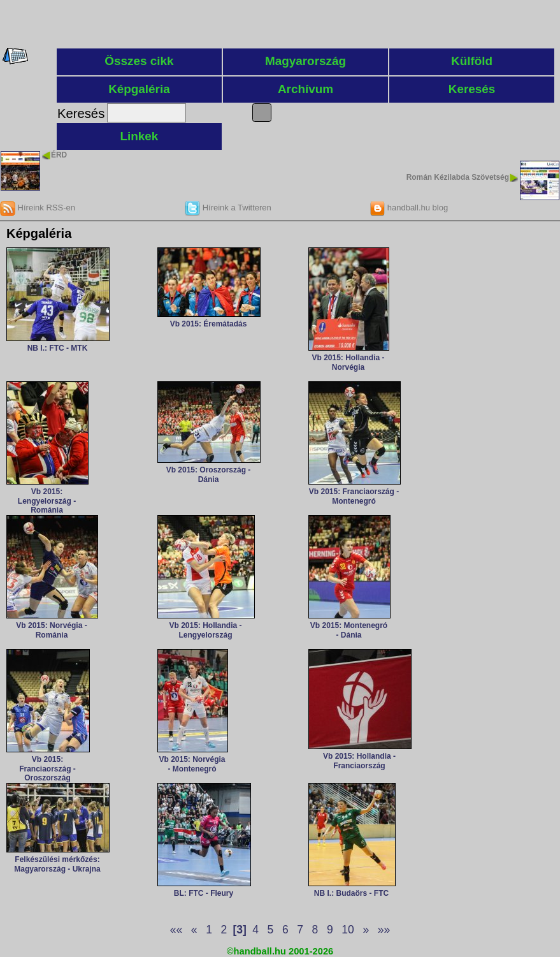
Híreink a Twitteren (228, 208)
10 (348, 930)
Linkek (140, 136)
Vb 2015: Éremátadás (209, 324)
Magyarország (305, 61)
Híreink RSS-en (38, 208)
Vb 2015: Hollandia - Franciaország (359, 761)
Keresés (472, 89)
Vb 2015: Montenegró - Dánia (349, 630)
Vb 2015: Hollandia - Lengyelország (205, 630)
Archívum (305, 89)
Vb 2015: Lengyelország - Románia (47, 501)
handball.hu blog (409, 208)
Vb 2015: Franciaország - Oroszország (47, 769)
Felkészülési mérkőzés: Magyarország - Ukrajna (57, 864)
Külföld (472, 61)
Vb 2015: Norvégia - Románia (51, 630)
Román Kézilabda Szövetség (458, 177)
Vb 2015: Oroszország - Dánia (209, 474)
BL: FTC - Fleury (204, 893)
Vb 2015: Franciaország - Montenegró (354, 496)
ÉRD (59, 155)
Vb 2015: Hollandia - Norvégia (348, 362)
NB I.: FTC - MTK (58, 348)
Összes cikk (139, 61)
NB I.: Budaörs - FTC (351, 893)
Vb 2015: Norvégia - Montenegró (192, 764)
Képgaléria (139, 89)
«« (176, 930)
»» (384, 930)
